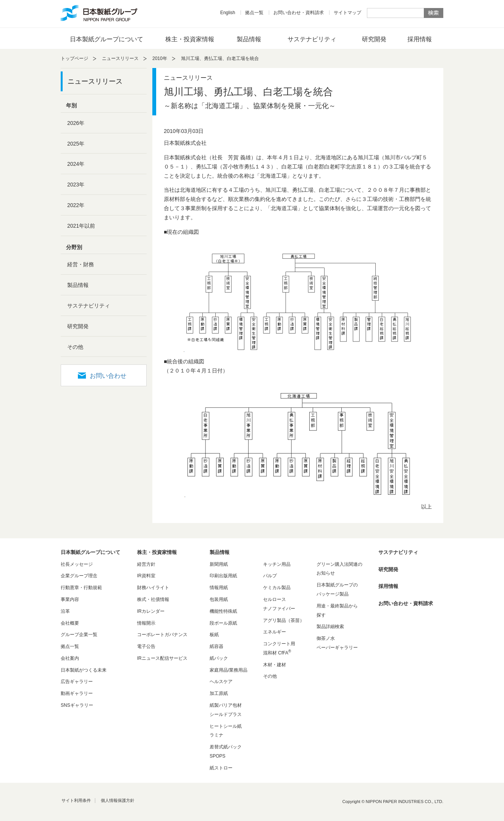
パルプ (270, 576)
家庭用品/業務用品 (229, 670)
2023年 (76, 185)
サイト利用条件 (76, 800)
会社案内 (70, 658)
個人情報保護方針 (118, 800)
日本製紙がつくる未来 (84, 670)
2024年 (76, 164)
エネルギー (275, 632)
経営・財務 (81, 264)
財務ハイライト (153, 588)
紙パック (219, 658)
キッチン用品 (277, 564)
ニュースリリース (120, 58)
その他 (75, 347)
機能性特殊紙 (223, 611)
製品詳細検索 (330, 627)
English (228, 13)
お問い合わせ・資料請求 (299, 13)
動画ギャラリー (77, 693)
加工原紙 (219, 693)
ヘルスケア (221, 682)
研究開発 (374, 39)
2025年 (76, 144)
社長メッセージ (77, 564)
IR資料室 (146, 576)
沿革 (65, 611)
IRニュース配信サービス (162, 658)
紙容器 (216, 646)
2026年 (76, 123)
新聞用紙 (219, 564)
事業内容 (70, 599)
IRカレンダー (151, 611)
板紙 (214, 635)
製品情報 (249, 39)
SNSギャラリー (77, 705)
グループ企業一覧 (79, 635)
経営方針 (146, 564)
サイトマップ (347, 13)
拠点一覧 (254, 13)
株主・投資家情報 (190, 39)
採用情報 (420, 39)
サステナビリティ (312, 39)
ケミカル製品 (277, 588)
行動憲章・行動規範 (81, 588)
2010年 (160, 58)
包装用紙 (219, 599)
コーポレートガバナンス (162, 635)
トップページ (74, 58)
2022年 (76, 205)
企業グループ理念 (79, 576)
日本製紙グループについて (107, 39)
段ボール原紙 (223, 623)
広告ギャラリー (77, 682)
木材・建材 (275, 665)
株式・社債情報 (153, 599)
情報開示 (146, 623)
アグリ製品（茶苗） (284, 620)
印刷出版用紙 (223, 576)
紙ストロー (221, 768)
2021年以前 (81, 226)
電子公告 (146, 646)
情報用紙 (219, 588)
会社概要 (70, 623)
